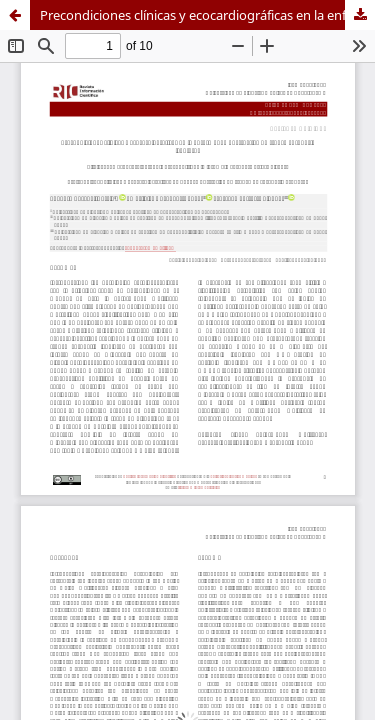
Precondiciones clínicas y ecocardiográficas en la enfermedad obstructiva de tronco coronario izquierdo (207, 15)
